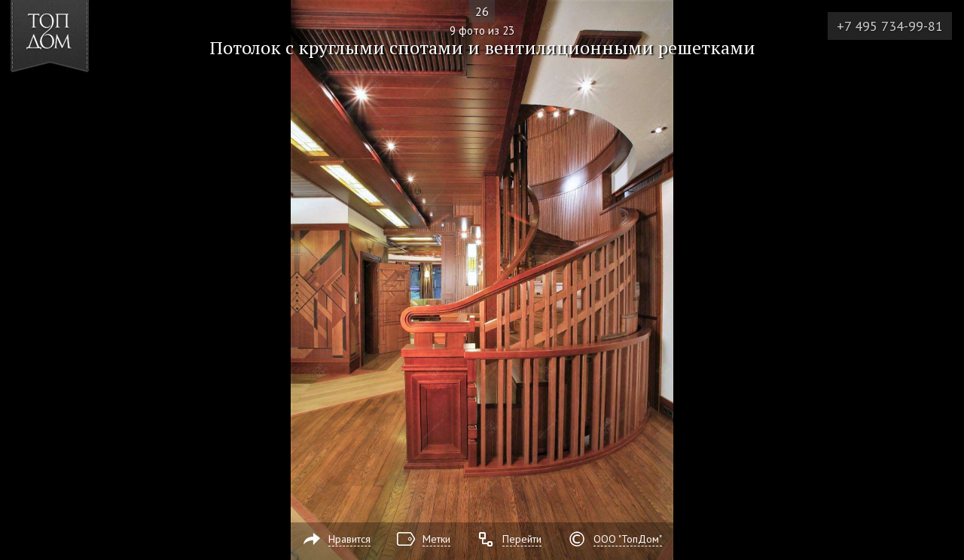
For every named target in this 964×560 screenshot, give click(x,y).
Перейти (522, 539)
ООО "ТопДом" (628, 539)
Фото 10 (935, 280)
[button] (67, 99)
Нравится (349, 539)
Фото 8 (29, 280)
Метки (436, 539)
